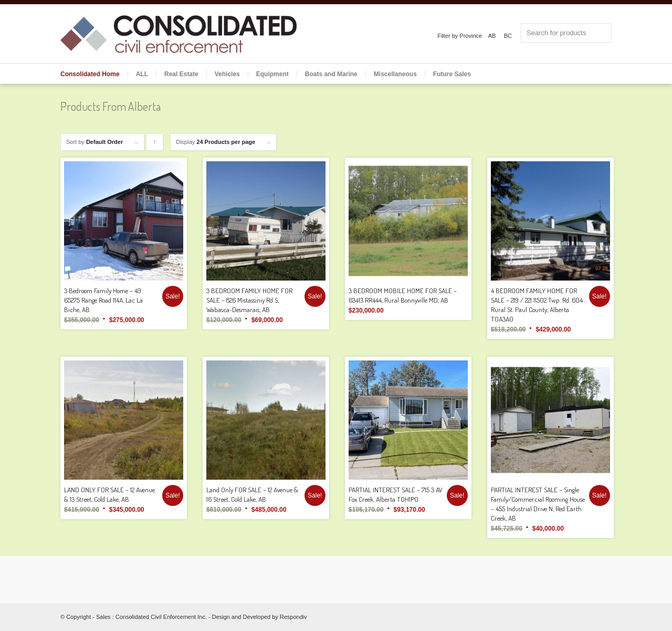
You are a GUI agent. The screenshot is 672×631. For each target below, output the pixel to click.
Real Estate (181, 74)
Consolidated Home (90, 74)
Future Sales (452, 74)
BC (508, 36)
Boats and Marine (331, 74)
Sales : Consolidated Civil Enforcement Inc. (151, 617)
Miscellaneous (395, 74)
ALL (142, 74)
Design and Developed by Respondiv (260, 617)
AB (492, 36)
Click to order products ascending (155, 145)
